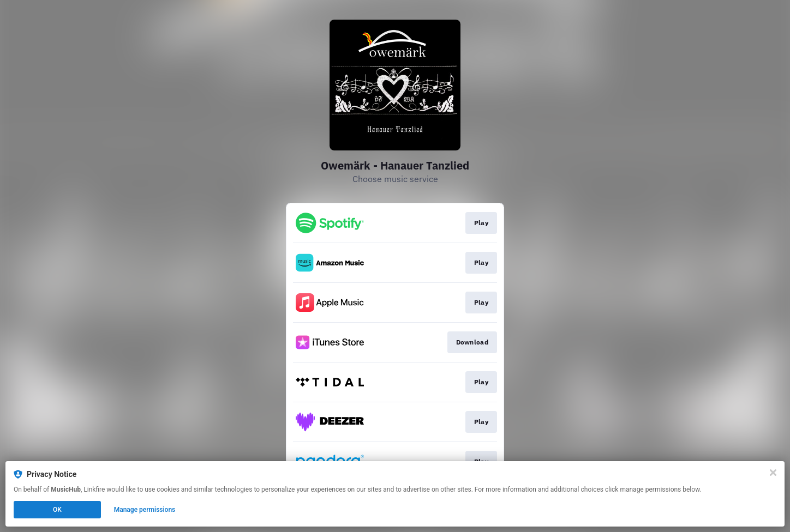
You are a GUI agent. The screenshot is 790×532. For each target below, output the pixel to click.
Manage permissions (145, 510)
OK (57, 510)
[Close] (773, 473)
